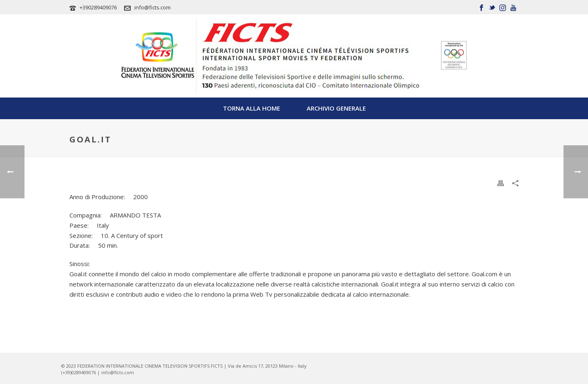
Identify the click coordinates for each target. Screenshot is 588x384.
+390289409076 (98, 7)
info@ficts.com (153, 7)
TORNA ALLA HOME (252, 108)
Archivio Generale (336, 108)
